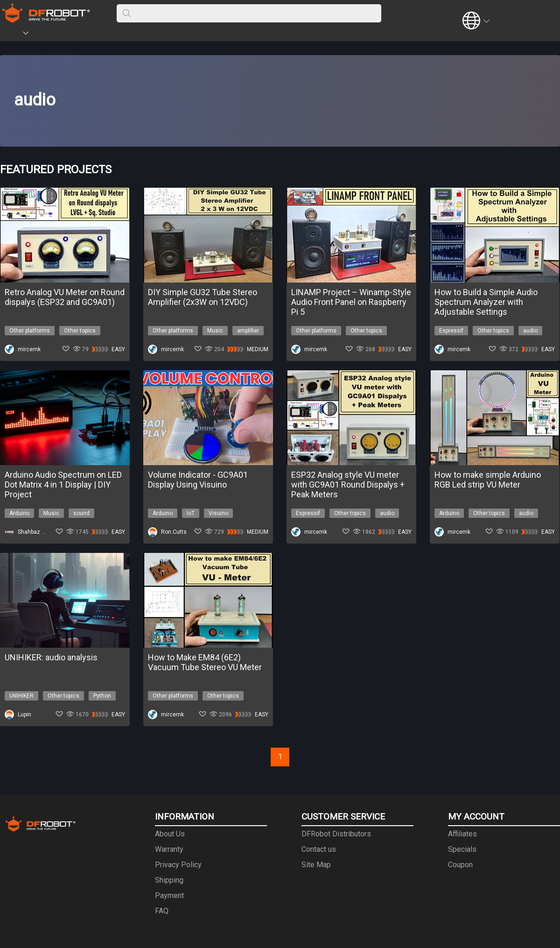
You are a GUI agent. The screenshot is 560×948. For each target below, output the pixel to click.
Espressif (451, 331)
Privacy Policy (178, 865)
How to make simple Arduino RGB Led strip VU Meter (488, 480)
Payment (169, 895)
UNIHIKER (21, 696)
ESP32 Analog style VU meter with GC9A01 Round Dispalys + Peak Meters (348, 485)
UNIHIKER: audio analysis (51, 657)
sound (81, 513)
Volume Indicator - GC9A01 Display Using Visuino (198, 480)
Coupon (460, 865)
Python (102, 696)
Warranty (169, 849)
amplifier (248, 331)
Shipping (169, 880)
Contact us (319, 849)
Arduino (19, 513)
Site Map (316, 865)
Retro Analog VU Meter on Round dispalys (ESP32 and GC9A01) (65, 297)
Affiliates (462, 834)
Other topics (80, 331)
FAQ (162, 911)
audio (530, 331)
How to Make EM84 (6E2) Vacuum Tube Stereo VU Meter (205, 662)
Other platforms (30, 331)
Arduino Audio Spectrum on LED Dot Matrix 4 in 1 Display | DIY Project (63, 485)
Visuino (218, 513)
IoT (191, 513)
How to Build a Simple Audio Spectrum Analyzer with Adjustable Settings (486, 302)
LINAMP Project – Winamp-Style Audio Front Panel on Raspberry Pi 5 (351, 302)
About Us (170, 834)
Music (215, 331)
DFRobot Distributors (336, 834)
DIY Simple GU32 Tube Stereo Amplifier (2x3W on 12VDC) (203, 297)
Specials (462, 849)
